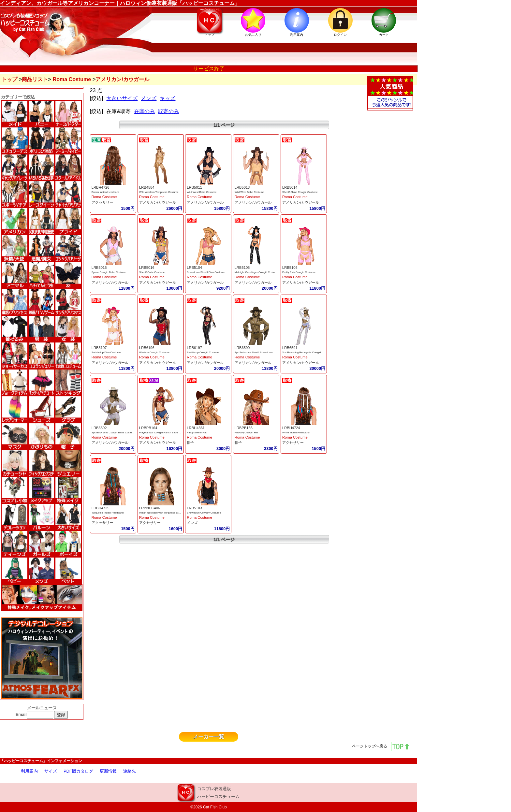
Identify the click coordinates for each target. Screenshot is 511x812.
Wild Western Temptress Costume (159, 192)
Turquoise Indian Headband (108, 513)
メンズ (149, 98)
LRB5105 (242, 268)
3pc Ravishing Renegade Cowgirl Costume (307, 352)
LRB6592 (99, 428)
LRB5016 (147, 268)
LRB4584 (147, 187)
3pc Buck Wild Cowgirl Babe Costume (114, 433)
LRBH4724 (291, 428)
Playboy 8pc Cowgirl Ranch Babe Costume (164, 433)
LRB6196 (147, 348)
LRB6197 (194, 348)
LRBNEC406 (150, 508)
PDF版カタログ (78, 771)
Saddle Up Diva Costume (106, 352)
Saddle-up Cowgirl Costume (203, 352)
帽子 (190, 442)
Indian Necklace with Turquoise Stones (162, 513)
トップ (9, 79)
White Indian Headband (296, 433)
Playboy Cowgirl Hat (246, 433)
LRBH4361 (196, 428)
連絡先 (130, 771)
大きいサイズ (122, 98)
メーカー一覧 (209, 737)
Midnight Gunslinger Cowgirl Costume (256, 272)
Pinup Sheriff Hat (197, 433)
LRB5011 (194, 187)
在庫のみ (144, 111)
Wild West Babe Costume (202, 192)
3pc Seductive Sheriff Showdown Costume (259, 352)
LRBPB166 (244, 428)
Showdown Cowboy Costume (204, 513)
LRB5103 (194, 508)
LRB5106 (290, 268)
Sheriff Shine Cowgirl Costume (300, 192)
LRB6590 (242, 348)
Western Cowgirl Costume (154, 352)
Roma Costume (72, 79)
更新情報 (108, 771)
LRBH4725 (101, 508)
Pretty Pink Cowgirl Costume (299, 272)
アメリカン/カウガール (158, 202)
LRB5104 (194, 268)
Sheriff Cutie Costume (152, 272)
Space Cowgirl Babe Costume (109, 272)
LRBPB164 (148, 428)
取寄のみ (168, 111)
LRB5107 (99, 348)
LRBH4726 (101, 187)
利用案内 (29, 771)
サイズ (51, 771)
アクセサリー (102, 202)
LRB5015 (99, 268)
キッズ (168, 98)
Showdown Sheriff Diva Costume (206, 272)
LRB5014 (290, 187)
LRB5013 (242, 187)
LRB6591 (290, 348)
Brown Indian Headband (106, 192)
